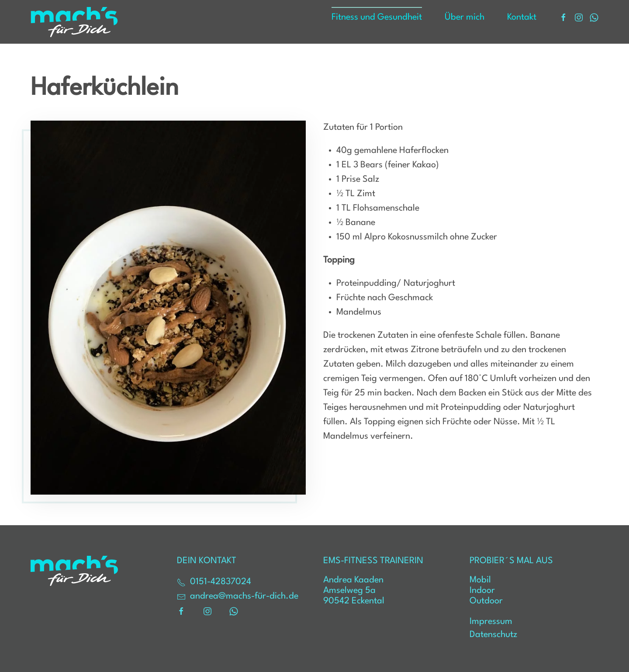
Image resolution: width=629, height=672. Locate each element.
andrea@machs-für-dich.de (238, 597)
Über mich (465, 17)
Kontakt (522, 17)
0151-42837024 (214, 582)
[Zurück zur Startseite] (74, 22)
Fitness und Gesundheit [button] (377, 17)
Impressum (491, 622)
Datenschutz (493, 635)
